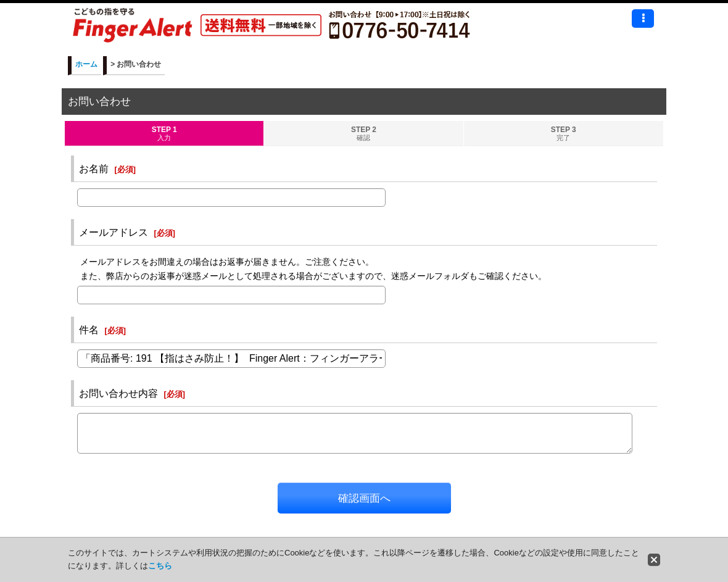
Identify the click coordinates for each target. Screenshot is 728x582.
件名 (89, 330)
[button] (643, 19)
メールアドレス (114, 232)
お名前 (94, 168)
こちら (160, 566)
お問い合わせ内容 (118, 393)
